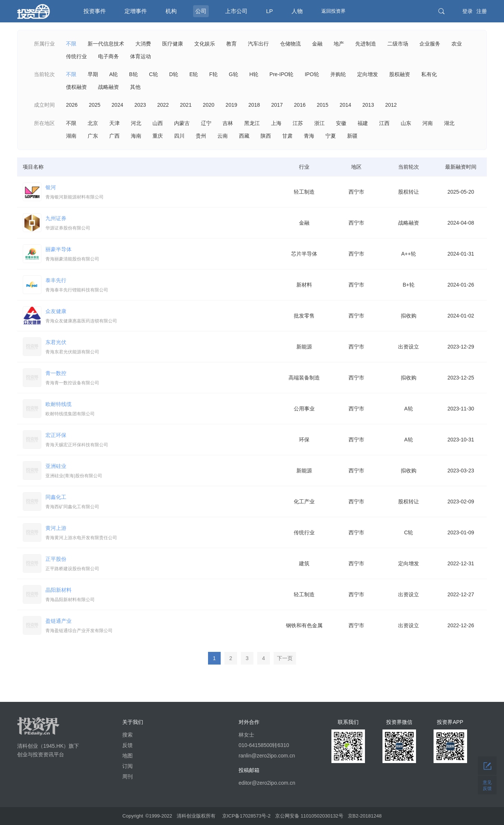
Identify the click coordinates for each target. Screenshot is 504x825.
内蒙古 (182, 123)
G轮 (234, 74)
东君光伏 (162, 348)
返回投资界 (333, 11)
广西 (114, 136)
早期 (93, 74)
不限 (71, 44)
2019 (231, 105)
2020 (209, 105)
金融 (317, 44)
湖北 (449, 123)
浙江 (319, 123)
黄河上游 (162, 534)
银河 (162, 193)
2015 (323, 105)
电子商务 (108, 56)
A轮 (114, 74)
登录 (467, 11)
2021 (186, 105)
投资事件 (95, 11)
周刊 (127, 776)
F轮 (213, 74)
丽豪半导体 (162, 255)
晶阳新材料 (162, 596)
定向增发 (368, 74)
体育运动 (141, 56)
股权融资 (400, 74)
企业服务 (430, 44)
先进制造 (366, 44)
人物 (297, 11)
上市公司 (236, 11)
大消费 (143, 44)
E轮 (194, 74)
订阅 (127, 766)
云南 (223, 136)
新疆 (352, 136)
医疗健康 (173, 44)
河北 (136, 123)
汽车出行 (258, 44)
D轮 (174, 74)
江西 (384, 123)
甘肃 (287, 136)
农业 (457, 44)
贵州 (201, 136)
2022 (163, 105)
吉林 (228, 123)
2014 (345, 105)
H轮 (254, 74)
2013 (368, 105)
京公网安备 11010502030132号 (309, 816)
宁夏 (331, 136)
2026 (72, 105)
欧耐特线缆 (162, 410)
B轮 (133, 74)
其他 (135, 87)
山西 (158, 123)
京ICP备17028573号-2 (246, 816)
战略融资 (108, 87)
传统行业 (76, 56)
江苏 (298, 123)
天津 (114, 123)
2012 (391, 105)
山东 (406, 123)
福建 (363, 123)
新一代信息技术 (106, 44)
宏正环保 (162, 441)
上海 (276, 123)
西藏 (244, 136)
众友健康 (162, 317)
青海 (309, 136)
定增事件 (136, 11)
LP (270, 11)
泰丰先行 (162, 286)
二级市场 (398, 44)
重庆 (158, 136)
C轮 (154, 74)
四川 (179, 136)
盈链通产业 (162, 626)
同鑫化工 (162, 503)
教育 (231, 44)
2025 (94, 105)
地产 (339, 44)
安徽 (341, 123)
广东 (93, 136)
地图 (127, 756)
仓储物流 (290, 44)
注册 (482, 11)
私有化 (429, 74)
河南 (428, 123)
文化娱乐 (205, 44)
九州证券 (162, 224)
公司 (201, 11)
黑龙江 (252, 123)
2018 (254, 105)
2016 (300, 105)
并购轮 (338, 74)
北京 (93, 123)
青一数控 (162, 379)
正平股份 (162, 565)
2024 (117, 105)
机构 (171, 11)
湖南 (71, 136)
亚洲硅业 (162, 472)
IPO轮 (312, 74)
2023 (140, 105)
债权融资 (76, 87)
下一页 (285, 658)
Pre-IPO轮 (282, 74)
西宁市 (356, 192)
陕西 (266, 136)
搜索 (127, 735)
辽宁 (206, 123)
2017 (277, 105)
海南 (136, 136)
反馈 (127, 745)
